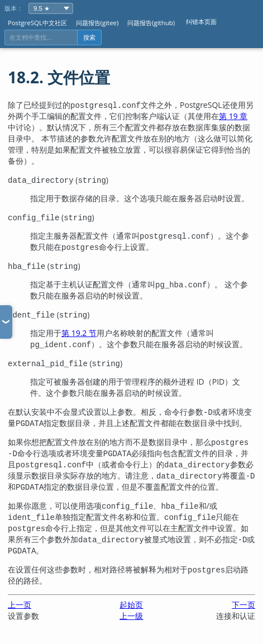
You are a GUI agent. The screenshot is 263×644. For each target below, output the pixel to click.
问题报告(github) (151, 23)
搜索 (89, 37)
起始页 (131, 605)
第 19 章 (233, 116)
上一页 (20, 605)
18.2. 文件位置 (59, 77)
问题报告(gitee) (97, 23)
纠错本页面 (201, 22)
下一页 (243, 605)
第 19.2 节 (79, 333)
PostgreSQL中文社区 (37, 23)
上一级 (131, 616)
